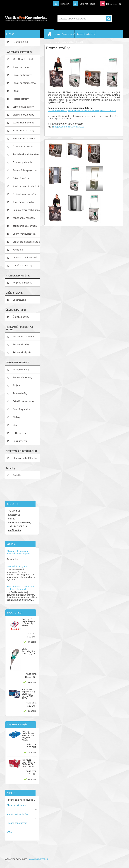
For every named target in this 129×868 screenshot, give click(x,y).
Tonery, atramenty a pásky (23, 147)
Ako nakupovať (68, 34)
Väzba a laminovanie (23, 123)
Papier (16, 91)
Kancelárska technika (24, 138)
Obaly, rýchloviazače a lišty (24, 235)
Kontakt (80, 42)
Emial (9, 832)
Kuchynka (18, 250)
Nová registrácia (86, 4)
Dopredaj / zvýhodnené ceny (25, 259)
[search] (108, 19)
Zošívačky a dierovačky (25, 194)
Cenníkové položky (22, 265)
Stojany (17, 385)
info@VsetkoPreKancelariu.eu (69, 127)
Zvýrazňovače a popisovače (21, 179)
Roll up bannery (21, 369)
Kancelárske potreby (23, 202)
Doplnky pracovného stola (26, 210)
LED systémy (19, 433)
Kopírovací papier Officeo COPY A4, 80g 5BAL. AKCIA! (28, 763)
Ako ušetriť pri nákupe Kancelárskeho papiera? (19, 552)
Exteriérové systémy (23, 401)
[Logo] (26, 19)
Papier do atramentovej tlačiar (25, 84)
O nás (57, 34)
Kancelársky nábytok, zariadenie (24, 219)
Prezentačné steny (22, 377)
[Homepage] (50, 34)
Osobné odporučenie (17, 823)
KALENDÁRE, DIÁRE (23, 59)
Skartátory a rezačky (23, 130)
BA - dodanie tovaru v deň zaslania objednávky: (20, 588)
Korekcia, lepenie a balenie (26, 186)
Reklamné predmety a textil (24, 337)
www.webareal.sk (38, 859)
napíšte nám (14, 530)
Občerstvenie (19, 300)
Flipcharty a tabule (22, 162)
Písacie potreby (21, 99)
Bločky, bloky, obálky (23, 115)
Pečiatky (17, 475)
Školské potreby (21, 317)
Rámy (16, 425)
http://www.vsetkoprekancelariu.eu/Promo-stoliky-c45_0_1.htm (82, 110)
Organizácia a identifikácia (26, 242)
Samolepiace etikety (23, 107)
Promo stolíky (20, 393)
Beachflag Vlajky (21, 409)
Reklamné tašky (21, 344)
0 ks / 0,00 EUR (114, 4)
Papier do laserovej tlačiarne (23, 76)
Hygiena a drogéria (22, 283)
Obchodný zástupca (16, 805)
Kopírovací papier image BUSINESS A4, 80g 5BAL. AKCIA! (28, 735)
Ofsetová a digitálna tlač (25, 458)
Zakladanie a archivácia (25, 226)
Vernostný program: (17, 566)
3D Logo (17, 417)
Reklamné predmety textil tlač (61, 42)
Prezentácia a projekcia (25, 170)
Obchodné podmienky (86, 34)
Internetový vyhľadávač (18, 814)
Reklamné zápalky (22, 352)
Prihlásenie (63, 4)
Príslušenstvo (20, 441)
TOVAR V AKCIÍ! (21, 42)
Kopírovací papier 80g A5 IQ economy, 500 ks (28, 622)
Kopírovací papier (22, 67)
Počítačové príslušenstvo (26, 154)
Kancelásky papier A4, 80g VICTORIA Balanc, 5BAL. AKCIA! (29, 694)
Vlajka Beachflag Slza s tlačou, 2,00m (29, 651)
